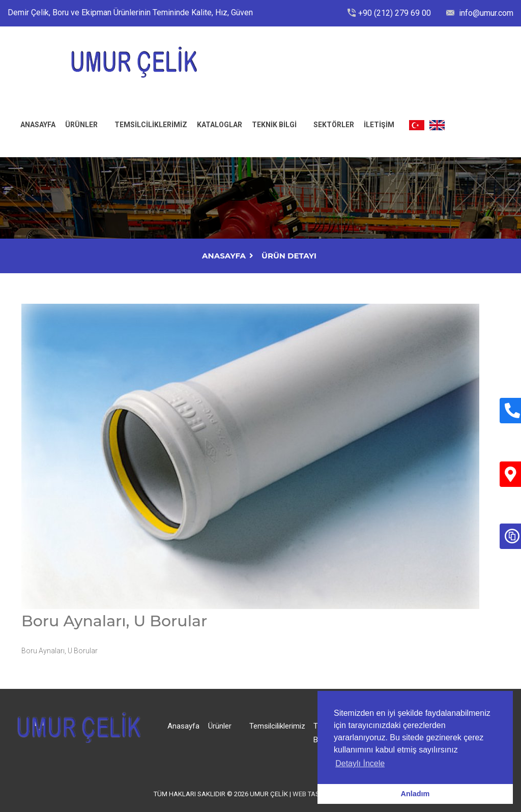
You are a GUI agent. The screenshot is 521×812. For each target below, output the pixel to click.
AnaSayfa (224, 256)
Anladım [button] (415, 794)
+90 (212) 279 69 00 (395, 13)
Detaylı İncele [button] (360, 763)
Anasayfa (183, 726)
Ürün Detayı (289, 256)
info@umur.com (485, 13)
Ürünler (81, 125)
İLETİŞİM (379, 125)
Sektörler (334, 125)
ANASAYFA (38, 125)
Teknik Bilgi (274, 125)
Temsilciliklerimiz (151, 125)
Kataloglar (220, 125)
